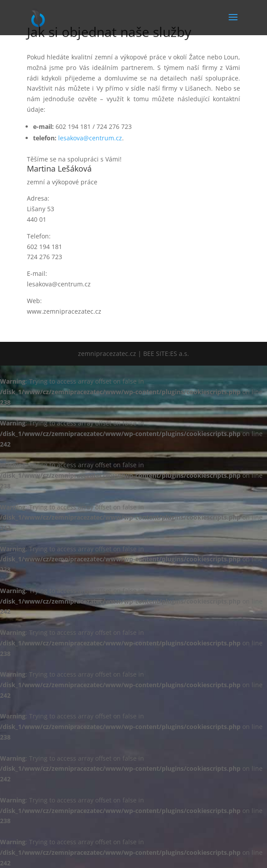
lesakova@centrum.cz (90, 138)
